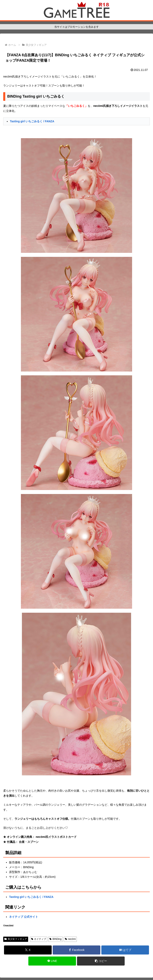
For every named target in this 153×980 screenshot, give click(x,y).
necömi (70, 939)
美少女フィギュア (16, 939)
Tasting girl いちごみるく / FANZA (32, 121)
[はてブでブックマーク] (125, 950)
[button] (101, 961)
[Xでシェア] (28, 950)
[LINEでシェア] (52, 961)
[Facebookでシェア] (76, 950)
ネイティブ (39, 939)
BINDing (55, 939)
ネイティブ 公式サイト (24, 917)
